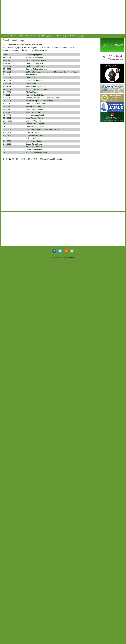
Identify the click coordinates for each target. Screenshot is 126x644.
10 (17, 159)
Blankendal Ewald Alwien (35, 63)
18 (36, 159)
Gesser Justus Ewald (34, 144)
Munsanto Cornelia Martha (36, 104)
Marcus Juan (31, 83)
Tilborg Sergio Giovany (35, 112)
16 (31, 159)
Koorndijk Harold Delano (35, 95)
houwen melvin (32, 75)
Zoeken (57, 36)
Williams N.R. (31, 138)
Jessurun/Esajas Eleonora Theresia (40, 101)
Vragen (65, 36)
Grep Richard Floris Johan (36, 127)
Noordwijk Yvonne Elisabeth (37, 153)
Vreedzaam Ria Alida (34, 81)
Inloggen (82, 36)
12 (22, 159)
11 (19, 159)
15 (29, 159)
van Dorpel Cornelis (33, 106)
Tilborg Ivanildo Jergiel (34, 109)
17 (34, 159)
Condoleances (32, 36)
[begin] (45, 159)
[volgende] (58, 159)
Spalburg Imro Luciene (35, 135)
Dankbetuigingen (46, 36)
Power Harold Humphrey (35, 124)
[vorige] (51, 159)
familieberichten (39, 50)
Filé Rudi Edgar (32, 92)
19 (39, 159)
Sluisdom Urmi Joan (34, 121)
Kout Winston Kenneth (34, 141)
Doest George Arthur (34, 132)
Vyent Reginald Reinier (35, 118)
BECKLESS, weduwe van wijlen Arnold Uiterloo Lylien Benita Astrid (52, 72)
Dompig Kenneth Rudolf (35, 115)
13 (24, 159)
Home (7, 36)
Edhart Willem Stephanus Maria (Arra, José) (43, 98)
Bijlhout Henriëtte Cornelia (36, 60)
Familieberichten (17, 36)
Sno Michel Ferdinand (34, 58)
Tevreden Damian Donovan (36, 89)
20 (41, 159)
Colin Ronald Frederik (34, 150)
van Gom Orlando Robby (35, 86)
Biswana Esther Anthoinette (36, 69)
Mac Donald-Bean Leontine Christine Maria (42, 130)
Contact (73, 36)
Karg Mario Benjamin (34, 147)
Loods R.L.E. (31, 78)
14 (27, 159)
